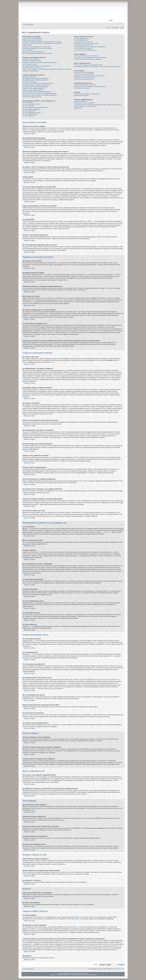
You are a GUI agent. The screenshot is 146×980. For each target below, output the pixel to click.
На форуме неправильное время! (32, 61)
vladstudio (80, 975)
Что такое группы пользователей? (83, 42)
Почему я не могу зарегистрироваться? (34, 52)
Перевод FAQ (78, 108)
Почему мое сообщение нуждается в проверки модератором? (40, 95)
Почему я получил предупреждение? (33, 90)
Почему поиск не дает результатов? (84, 74)
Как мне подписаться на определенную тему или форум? (90, 86)
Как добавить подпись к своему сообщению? (35, 80)
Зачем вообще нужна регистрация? (32, 40)
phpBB (66, 974)
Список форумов (29, 24)
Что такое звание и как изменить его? (33, 68)
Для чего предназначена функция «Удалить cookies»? (38, 53)
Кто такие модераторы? (81, 40)
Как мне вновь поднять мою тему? (32, 97)
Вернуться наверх (30, 134)
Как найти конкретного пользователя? (85, 77)
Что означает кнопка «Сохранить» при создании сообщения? (40, 93)
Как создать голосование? (30, 82)
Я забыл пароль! (27, 45)
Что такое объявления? (29, 111)
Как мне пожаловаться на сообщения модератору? (37, 92)
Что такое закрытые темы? (30, 114)
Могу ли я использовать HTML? (31, 104)
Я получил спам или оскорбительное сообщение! (88, 59)
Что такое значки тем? (29, 116)
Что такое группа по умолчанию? (83, 48)
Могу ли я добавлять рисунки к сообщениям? (35, 107)
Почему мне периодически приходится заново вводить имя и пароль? (42, 42)
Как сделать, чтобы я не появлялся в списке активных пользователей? (42, 43)
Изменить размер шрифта (122, 24)
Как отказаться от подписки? (82, 88)
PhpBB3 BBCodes (67, 975)
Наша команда (93, 969)
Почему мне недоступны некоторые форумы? (35, 87)
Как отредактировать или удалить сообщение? (36, 78)
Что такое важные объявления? (31, 109)
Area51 (77, 919)
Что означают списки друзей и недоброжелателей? (88, 65)
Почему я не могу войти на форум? (32, 38)
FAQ (108, 28)
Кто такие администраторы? (82, 38)
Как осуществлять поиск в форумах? (84, 72)
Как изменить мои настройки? (31, 59)
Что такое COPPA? (28, 50)
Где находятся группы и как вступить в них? (86, 43)
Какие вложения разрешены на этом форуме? (87, 94)
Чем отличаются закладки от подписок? (85, 85)
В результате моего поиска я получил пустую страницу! (89, 76)
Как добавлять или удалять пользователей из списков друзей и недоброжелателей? (97, 67)
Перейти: (96, 965)
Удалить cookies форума (105, 969)
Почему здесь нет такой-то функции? (84, 103)
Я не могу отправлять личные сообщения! (86, 56)
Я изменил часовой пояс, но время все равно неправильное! (40, 62)
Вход (122, 28)
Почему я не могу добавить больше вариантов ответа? (38, 83)
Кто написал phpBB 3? (80, 101)
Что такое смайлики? (28, 106)
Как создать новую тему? (30, 77)
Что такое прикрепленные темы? (32, 112)
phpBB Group (78, 917)
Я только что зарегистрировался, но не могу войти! (37, 47)
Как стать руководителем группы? (83, 45)
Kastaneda (51, 958)
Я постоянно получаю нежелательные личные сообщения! (90, 57)
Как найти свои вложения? (81, 95)
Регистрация (58, 20)
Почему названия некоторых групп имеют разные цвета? (90, 47)
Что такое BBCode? (28, 102)
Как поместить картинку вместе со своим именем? (37, 66)
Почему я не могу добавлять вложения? (34, 88)
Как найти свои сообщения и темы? (84, 79)
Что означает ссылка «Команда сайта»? (85, 50)
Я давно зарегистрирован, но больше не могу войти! (37, 48)
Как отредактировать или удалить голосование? (36, 85)
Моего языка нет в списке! (30, 64)
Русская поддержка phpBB (90, 975)
